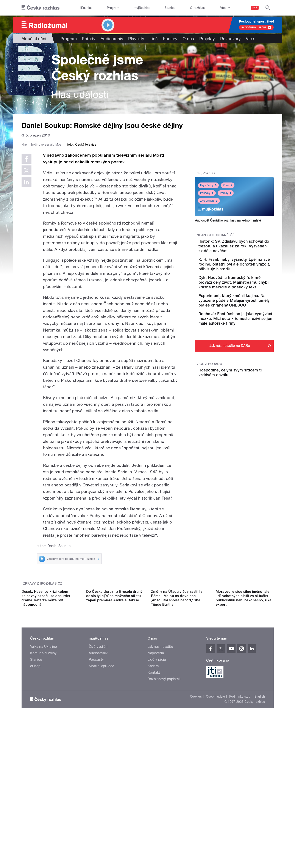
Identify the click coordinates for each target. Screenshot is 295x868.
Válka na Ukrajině (44, 777)
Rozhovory (230, 39)
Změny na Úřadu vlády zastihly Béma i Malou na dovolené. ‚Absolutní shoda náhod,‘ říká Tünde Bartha (177, 728)
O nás (188, 39)
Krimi (228, 185)
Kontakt (154, 803)
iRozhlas (86, 8)
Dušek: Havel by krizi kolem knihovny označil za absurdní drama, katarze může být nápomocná (46, 728)
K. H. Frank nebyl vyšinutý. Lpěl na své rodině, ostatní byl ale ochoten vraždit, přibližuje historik (247, 271)
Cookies (196, 827)
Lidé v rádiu (157, 790)
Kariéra (153, 796)
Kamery (170, 39)
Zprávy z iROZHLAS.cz (43, 675)
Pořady (89, 39)
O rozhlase (198, 8)
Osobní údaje (216, 827)
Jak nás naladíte (160, 777)
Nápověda (156, 783)
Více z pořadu (209, 388)
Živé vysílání (209, 201)
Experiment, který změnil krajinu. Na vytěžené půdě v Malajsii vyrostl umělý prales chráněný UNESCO (247, 317)
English (260, 827)
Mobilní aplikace (102, 796)
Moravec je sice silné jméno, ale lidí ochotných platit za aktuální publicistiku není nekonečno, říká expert (244, 728)
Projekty (207, 39)
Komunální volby (43, 783)
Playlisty (136, 39)
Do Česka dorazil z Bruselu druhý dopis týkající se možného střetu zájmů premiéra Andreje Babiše (114, 726)
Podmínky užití (240, 827)
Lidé (154, 39)
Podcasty (96, 790)
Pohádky (207, 193)
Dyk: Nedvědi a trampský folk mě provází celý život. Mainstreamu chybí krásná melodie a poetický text (247, 294)
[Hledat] (268, 8)
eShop (35, 796)
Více (252, 39)
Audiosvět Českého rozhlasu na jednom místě (228, 220)
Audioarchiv (112, 39)
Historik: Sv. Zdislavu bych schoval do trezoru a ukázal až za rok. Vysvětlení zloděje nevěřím (247, 248)
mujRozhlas (142, 8)
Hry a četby (208, 185)
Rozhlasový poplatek (164, 809)
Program (113, 8)
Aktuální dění (34, 39)
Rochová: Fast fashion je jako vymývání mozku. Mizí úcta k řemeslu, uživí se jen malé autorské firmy (248, 340)
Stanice (170, 8)
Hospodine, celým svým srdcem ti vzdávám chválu (247, 396)
